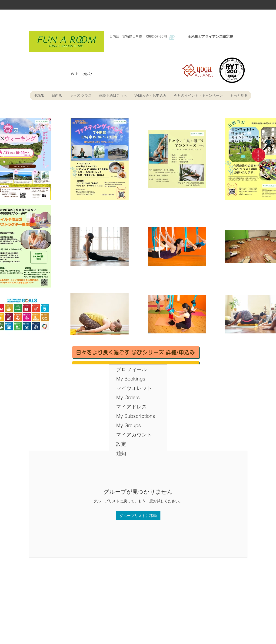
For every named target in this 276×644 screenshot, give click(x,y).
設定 (121, 444)
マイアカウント (134, 435)
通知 (121, 453)
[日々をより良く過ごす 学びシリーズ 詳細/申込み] (136, 352)
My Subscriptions (136, 416)
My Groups (129, 425)
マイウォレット (134, 388)
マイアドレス (132, 407)
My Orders (128, 397)
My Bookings (131, 379)
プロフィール (131, 369)
